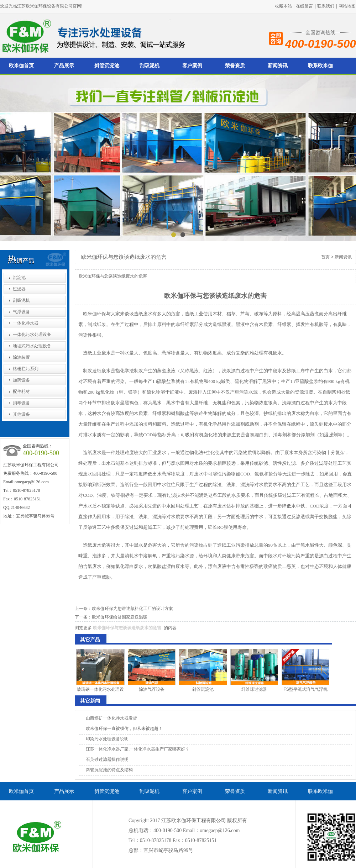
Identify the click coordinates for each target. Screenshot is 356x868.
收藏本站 (283, 6)
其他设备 (21, 414)
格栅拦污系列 (26, 369)
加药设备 (21, 380)
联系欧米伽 (320, 66)
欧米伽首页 (21, 66)
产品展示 (64, 66)
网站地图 (347, 6)
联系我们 (326, 6)
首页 (325, 257)
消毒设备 (21, 403)
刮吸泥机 (150, 66)
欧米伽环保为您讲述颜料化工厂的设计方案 (132, 609)
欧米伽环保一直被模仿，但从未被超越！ (124, 728)
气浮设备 (21, 312)
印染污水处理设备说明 (107, 739)
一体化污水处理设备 (32, 335)
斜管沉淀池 (107, 66)
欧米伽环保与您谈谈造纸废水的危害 (127, 628)
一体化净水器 (26, 323)
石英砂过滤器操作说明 (107, 759)
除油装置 (21, 357)
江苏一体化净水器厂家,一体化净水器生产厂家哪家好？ (138, 749)
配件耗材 (21, 391)
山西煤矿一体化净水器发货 (111, 718)
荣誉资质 (235, 66)
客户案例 (192, 66)
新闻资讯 (278, 66)
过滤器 (19, 289)
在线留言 (304, 6)
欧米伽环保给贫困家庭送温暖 (120, 617)
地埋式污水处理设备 (32, 346)
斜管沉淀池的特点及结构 (109, 770)
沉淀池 (19, 278)
